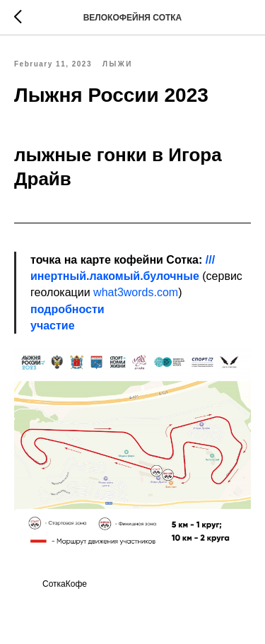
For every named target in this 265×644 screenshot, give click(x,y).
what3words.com (136, 292)
